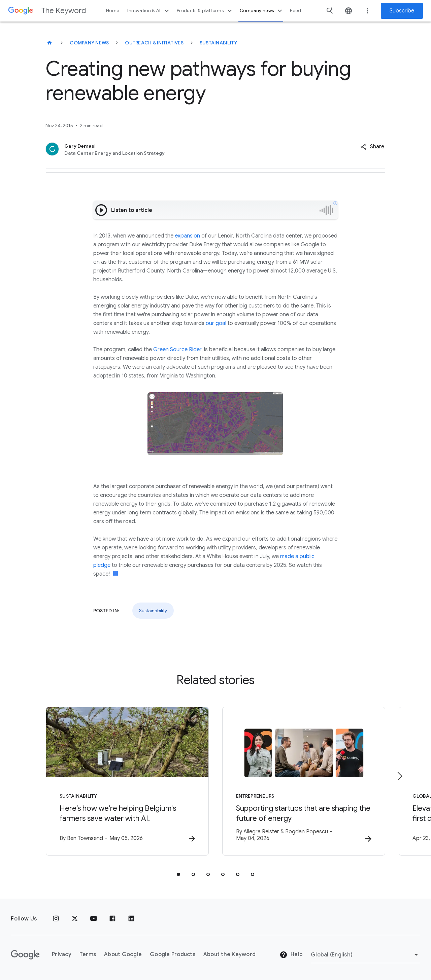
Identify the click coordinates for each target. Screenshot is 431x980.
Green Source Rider (177, 350)
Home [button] (113, 11)
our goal (216, 323)
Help (291, 955)
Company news (262, 11)
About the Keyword (229, 954)
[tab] (178, 874)
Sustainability (219, 43)
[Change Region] (366, 955)
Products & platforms (205, 11)
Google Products (173, 954)
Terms (88, 954)
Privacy (62, 954)
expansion (187, 236)
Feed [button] (295, 11)
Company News (89, 43)
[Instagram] (56, 919)
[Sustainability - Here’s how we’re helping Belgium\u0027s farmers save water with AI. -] (127, 781)
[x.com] (75, 919)
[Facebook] (112, 919)
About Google (123, 954)
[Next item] (399, 776)
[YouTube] (94, 919)
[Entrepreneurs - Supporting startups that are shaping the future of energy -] (304, 781)
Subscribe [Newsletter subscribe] (402, 11)
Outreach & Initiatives (154, 43)
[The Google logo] (25, 955)
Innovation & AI (149, 11)
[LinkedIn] (131, 919)
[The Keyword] (49, 43)
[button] (372, 147)
